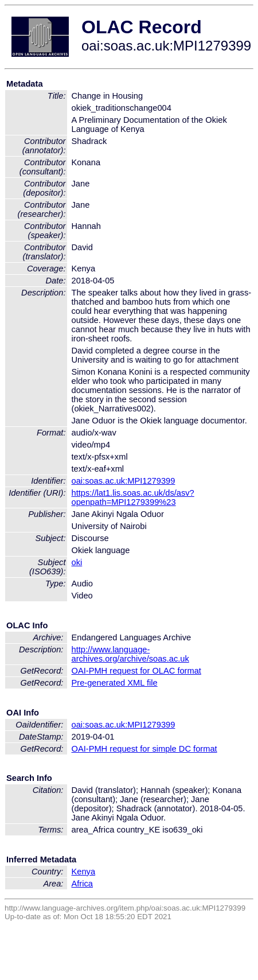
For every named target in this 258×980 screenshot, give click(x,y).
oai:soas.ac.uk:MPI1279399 (124, 481)
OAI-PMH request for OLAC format (136, 671)
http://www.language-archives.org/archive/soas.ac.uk (130, 654)
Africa (82, 884)
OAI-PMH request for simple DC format (144, 749)
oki (77, 562)
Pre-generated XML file (115, 683)
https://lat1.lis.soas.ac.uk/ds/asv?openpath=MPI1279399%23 (133, 497)
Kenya (84, 872)
